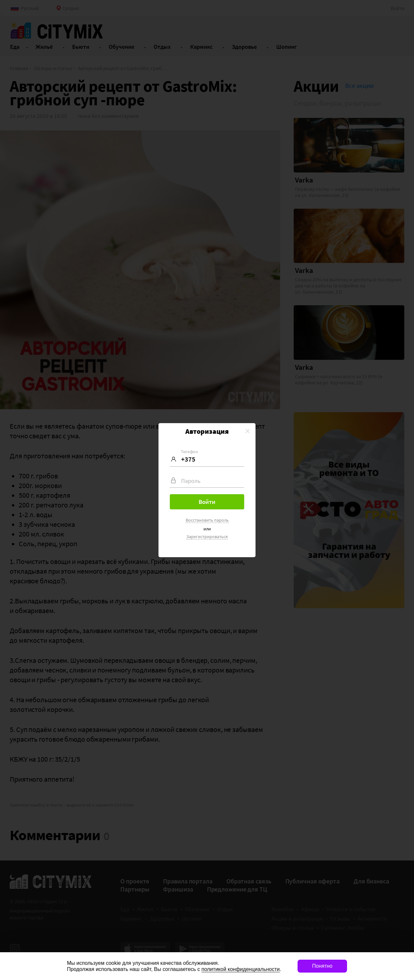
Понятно (322, 966)
